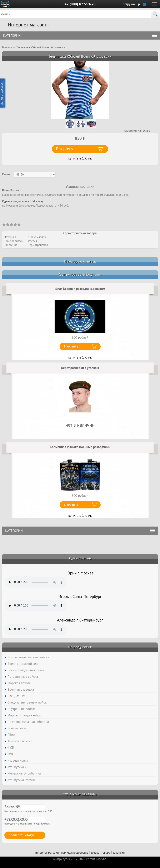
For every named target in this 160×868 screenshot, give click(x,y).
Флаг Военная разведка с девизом (80, 289)
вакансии (119, 852)
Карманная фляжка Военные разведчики (80, 447)
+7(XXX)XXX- (25, 819)
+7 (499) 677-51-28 (80, 4)
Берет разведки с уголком (80, 368)
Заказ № (25, 807)
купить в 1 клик (80, 158)
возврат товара (100, 852)
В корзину (71, 346)
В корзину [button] (65, 149)
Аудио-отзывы (80, 558)
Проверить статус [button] (22, 835)
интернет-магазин (47, 852)
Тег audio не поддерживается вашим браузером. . (36, 582)
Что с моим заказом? (80, 794)
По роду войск (80, 647)
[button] (155, 14)
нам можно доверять (75, 852)
